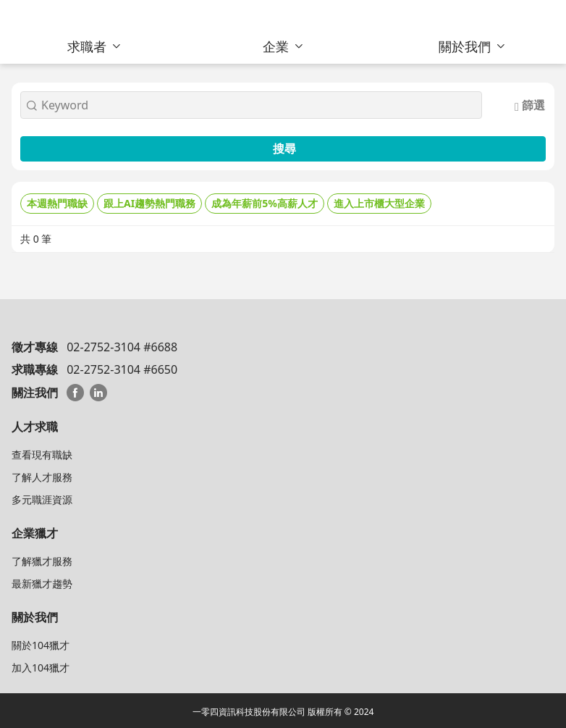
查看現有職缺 (42, 455)
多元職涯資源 (42, 499)
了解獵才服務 (42, 561)
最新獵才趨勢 (42, 583)
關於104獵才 (41, 645)
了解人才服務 (42, 477)
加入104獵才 (41, 668)
